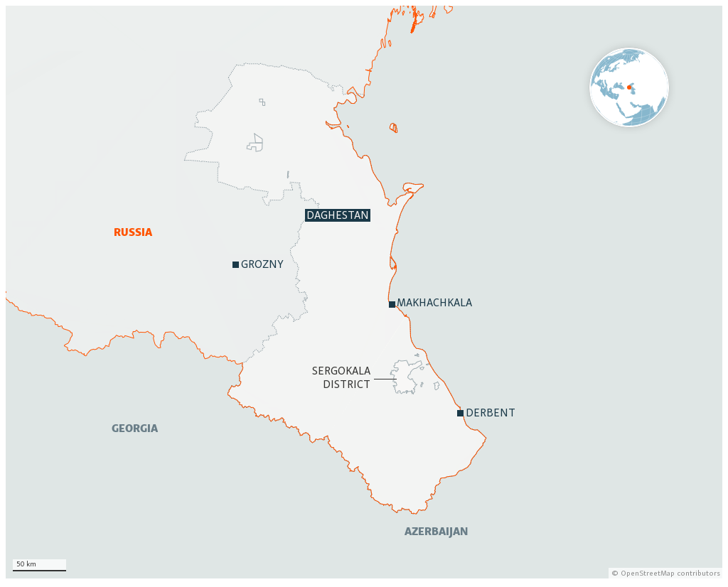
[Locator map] (364, 292)
